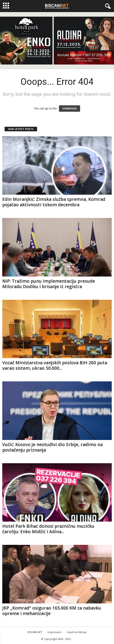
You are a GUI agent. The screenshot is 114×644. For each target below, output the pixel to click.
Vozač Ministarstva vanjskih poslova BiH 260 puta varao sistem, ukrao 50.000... (55, 365)
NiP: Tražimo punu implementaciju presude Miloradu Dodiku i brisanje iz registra (49, 284)
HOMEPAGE (70, 109)
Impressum (54, 632)
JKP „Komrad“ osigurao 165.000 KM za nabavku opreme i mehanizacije (52, 611)
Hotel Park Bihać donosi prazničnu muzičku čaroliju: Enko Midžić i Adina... (48, 529)
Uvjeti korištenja (77, 632)
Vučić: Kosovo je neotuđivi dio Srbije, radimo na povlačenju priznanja (52, 447)
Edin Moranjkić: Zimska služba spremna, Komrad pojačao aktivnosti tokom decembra (54, 202)
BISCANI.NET (35, 632)
